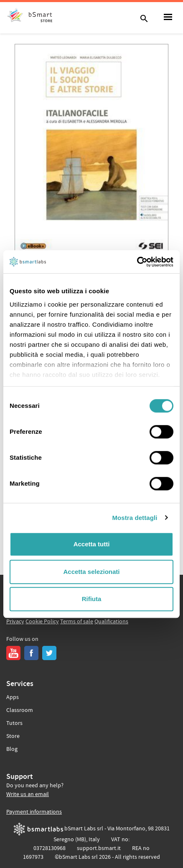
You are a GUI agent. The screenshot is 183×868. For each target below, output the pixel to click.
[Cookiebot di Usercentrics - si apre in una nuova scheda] (137, 262)
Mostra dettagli (135, 518)
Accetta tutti (92, 544)
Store (13, 736)
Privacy (15, 622)
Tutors (14, 723)
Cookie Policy (42, 622)
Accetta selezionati (91, 572)
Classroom (20, 710)
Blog (12, 749)
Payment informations (34, 812)
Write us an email (28, 794)
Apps (13, 697)
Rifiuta (92, 599)
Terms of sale (77, 622)
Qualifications (111, 622)
